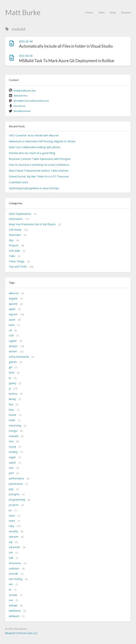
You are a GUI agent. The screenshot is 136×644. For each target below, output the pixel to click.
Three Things (17, 261)
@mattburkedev (22, 111)
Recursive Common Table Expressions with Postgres (40, 159)
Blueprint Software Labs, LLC (22, 633)
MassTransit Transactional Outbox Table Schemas (39, 171)
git (10, 367)
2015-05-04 (26, 41)
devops (13, 346)
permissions (16, 484)
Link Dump (15, 230)
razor (12, 516)
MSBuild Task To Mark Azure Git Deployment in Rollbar (67, 61)
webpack (14, 616)
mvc (11, 441)
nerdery (13, 452)
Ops (11, 240)
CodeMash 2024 (18, 182)
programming (17, 500)
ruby (11, 526)
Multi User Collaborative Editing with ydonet (35, 147)
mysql (12, 447)
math (12, 420)
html (12, 373)
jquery (12, 383)
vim (11, 584)
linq (11, 404)
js (10, 388)
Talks (101, 12)
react (12, 521)
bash (12, 325)
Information (16, 219)
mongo (13, 431)
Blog (113, 12)
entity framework (19, 357)
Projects (14, 245)
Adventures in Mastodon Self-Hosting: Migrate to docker (42, 141)
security (13, 531)
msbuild (13, 436)
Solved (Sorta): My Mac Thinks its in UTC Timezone (39, 176)
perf (11, 473)
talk (11, 558)
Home (89, 12)
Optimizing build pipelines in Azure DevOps (34, 188)
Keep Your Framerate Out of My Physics (32, 224)
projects (14, 505)
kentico (13, 394)
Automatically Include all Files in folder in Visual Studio (66, 46)
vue (11, 600)
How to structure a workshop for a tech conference (39, 165)
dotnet (13, 351)
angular (13, 298)
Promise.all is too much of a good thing (32, 153)
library (12, 399)
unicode (13, 574)
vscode (13, 595)
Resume (126, 12)
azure (12, 320)
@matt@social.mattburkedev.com (31, 101)
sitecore (14, 537)
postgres (14, 494)
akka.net (14, 293)
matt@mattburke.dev (25, 91)
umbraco (14, 568)
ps (10, 510)
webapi (13, 605)
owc (11, 468)
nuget (12, 457)
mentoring (15, 425)
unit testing (16, 579)
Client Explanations (20, 214)
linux (12, 410)
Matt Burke (23, 12)
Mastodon (15, 235)
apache (13, 304)
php (11, 489)
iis (10, 378)
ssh (11, 552)
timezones (15, 563)
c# (10, 330)
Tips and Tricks (18, 266)
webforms (15, 611)
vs (10, 590)
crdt (11, 335)
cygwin (13, 341)
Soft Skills (14, 251)
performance (16, 478)
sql (11, 542)
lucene (13, 415)
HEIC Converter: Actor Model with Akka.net (34, 135)
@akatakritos (21, 96)
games (13, 362)
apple (12, 309)
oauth (12, 463)
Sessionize (20, 106)
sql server (14, 547)
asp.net (13, 314)
